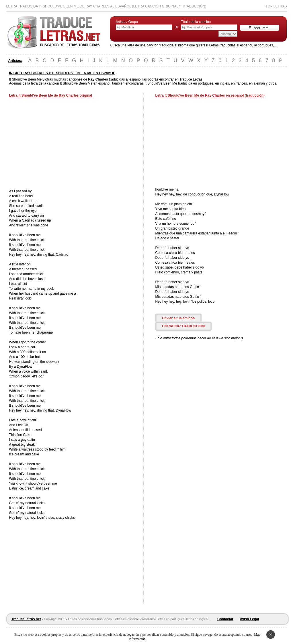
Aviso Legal (249, 619)
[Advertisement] (57, 144)
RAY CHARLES (36, 73)
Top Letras (276, 6)
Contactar (225, 619)
